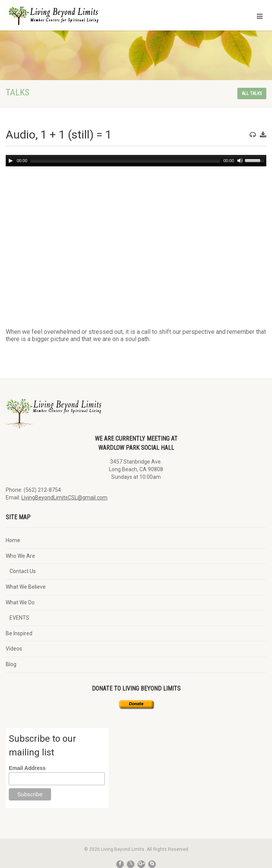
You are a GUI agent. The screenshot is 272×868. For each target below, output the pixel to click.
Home (13, 540)
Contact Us (23, 571)
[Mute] (240, 161)
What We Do (20, 602)
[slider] (126, 161)
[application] (136, 161)
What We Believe (26, 587)
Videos (14, 649)
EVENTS (19, 618)
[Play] (11, 161)
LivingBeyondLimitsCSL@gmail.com (64, 498)
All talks (252, 93)
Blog (11, 664)
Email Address (27, 768)
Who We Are (20, 556)
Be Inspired (19, 633)
